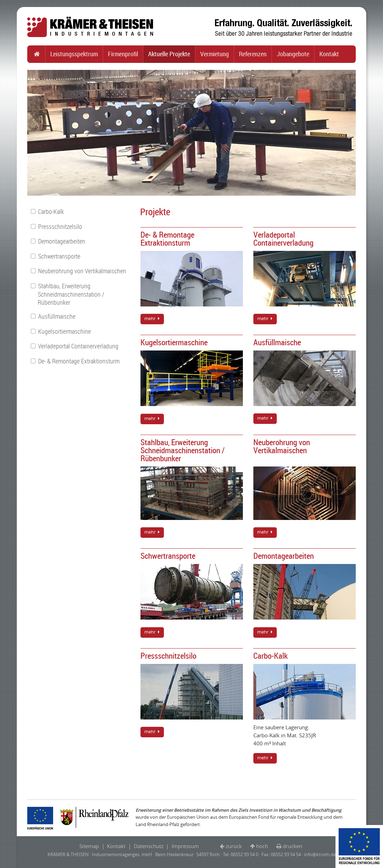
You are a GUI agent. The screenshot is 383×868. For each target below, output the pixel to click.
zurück (234, 846)
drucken (292, 846)
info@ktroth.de (320, 854)
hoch (262, 846)
